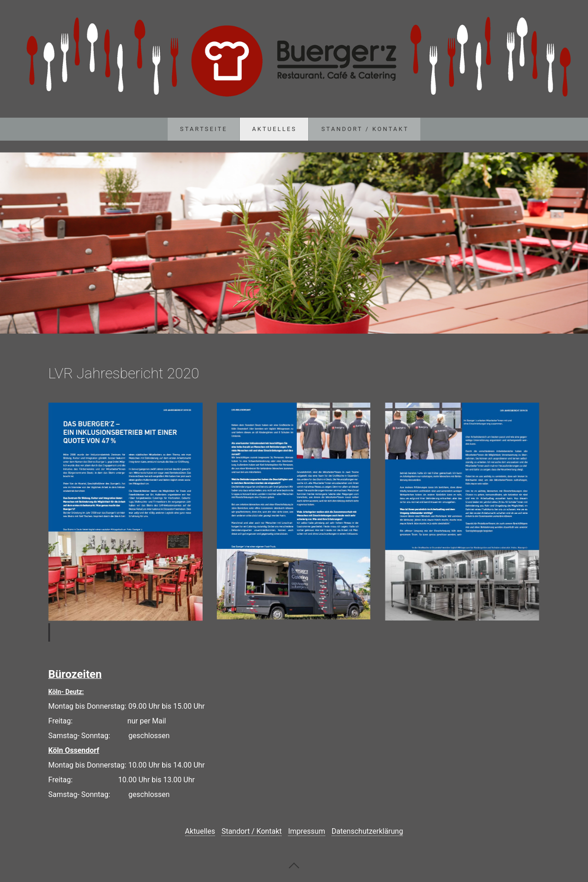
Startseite (204, 129)
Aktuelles (274, 129)
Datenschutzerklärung (367, 831)
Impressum (307, 831)
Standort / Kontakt (365, 129)
